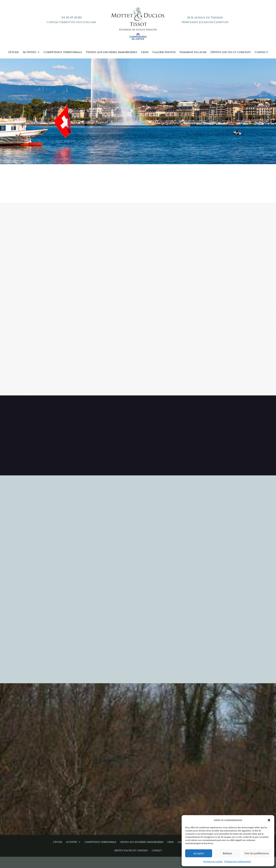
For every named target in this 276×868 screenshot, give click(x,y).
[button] (269, 820)
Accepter (199, 853)
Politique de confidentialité (238, 861)
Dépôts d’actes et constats (231, 52)
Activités (29, 52)
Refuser (227, 853)
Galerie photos (164, 52)
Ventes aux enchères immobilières (112, 52)
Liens (145, 52)
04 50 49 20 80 (72, 18)
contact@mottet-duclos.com (71, 22)
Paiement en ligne (193, 52)
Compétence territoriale (63, 52)
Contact (261, 52)
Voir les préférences (257, 853)
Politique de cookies (213, 861)
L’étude (14, 52)
